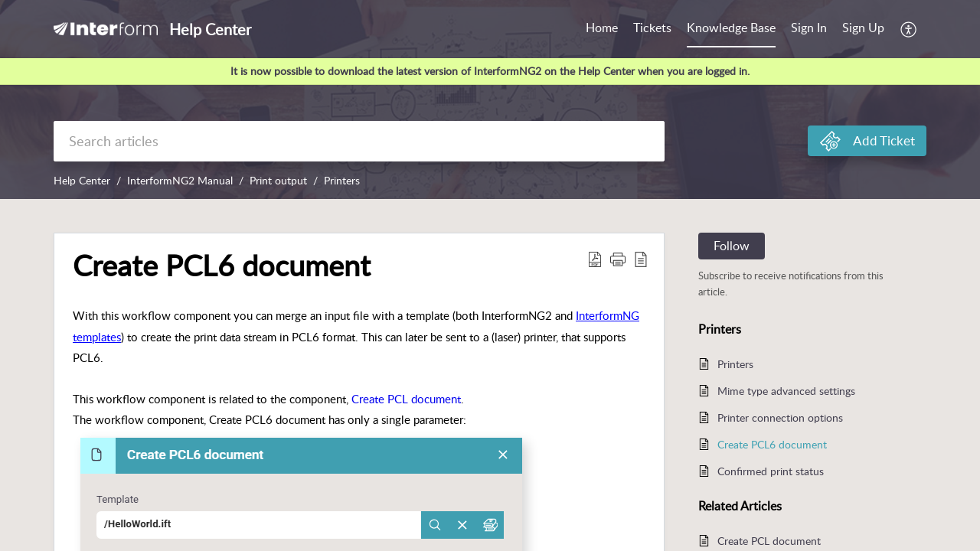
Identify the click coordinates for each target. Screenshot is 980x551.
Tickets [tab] (652, 28)
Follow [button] (732, 246)
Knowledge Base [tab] (731, 28)
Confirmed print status (771, 471)
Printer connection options (780, 417)
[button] (909, 29)
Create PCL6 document (772, 444)
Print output (278, 180)
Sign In (809, 28)
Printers (342, 180)
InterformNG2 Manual (180, 180)
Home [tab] (602, 28)
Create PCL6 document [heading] (222, 266)
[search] (359, 141)
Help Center (82, 180)
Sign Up (863, 28)
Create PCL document (406, 399)
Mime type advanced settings (786, 391)
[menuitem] (809, 29)
